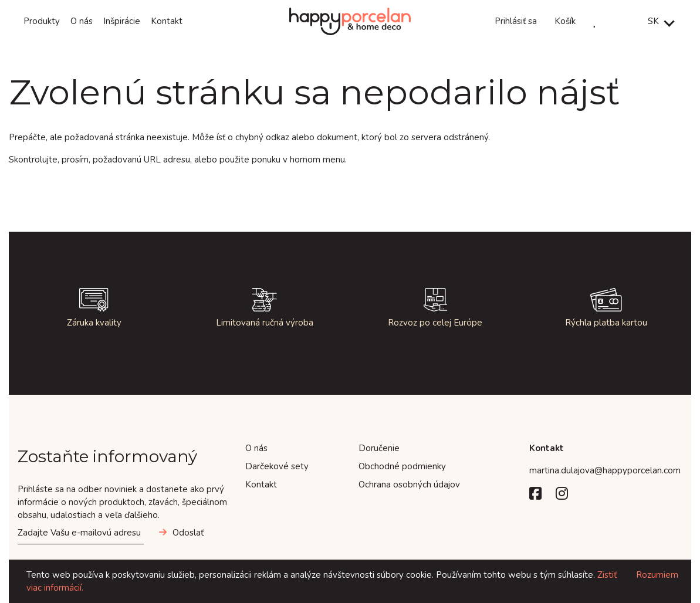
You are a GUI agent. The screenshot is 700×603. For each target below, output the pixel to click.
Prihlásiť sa (516, 21)
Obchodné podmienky (402, 466)
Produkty (42, 21)
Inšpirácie (122, 21)
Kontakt (167, 21)
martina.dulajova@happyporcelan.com (605, 470)
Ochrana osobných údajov (409, 485)
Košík (565, 21)
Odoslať (188, 533)
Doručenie (379, 448)
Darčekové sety (277, 466)
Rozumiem (657, 575)
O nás (82, 21)
